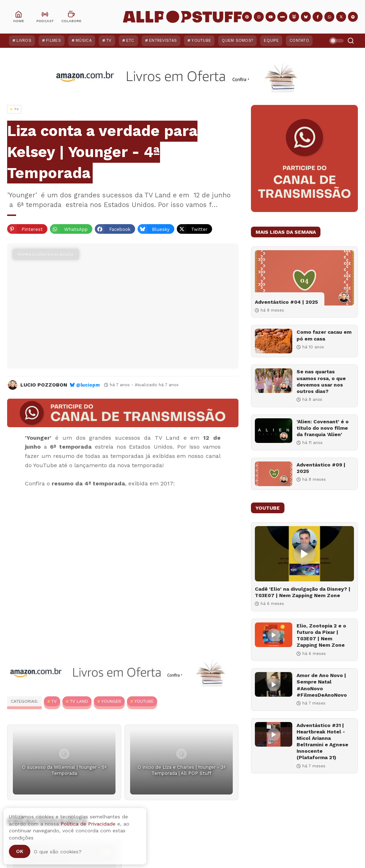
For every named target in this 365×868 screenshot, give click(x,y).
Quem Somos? (237, 41)
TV (109, 41)
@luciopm (88, 385)
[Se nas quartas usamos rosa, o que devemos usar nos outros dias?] (274, 381)
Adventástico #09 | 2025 (321, 468)
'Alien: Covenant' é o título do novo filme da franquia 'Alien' (323, 428)
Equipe (271, 41)
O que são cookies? (58, 852)
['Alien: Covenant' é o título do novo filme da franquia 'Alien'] (274, 431)
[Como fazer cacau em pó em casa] (274, 341)
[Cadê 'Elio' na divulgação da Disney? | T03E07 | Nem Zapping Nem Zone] (304, 554)
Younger (111, 701)
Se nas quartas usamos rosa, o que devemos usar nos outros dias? (321, 381)
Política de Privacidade (88, 824)
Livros (24, 41)
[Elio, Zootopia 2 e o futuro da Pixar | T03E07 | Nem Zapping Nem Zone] (274, 635)
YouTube (201, 41)
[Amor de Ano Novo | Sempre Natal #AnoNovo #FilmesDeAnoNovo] (274, 684)
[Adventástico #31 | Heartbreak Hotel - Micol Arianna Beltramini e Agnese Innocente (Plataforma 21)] (274, 734)
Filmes (53, 41)
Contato (299, 41)
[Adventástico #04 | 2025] (304, 278)
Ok (20, 851)
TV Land (79, 701)
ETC (130, 41)
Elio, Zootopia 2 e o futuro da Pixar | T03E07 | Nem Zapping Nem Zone (321, 635)
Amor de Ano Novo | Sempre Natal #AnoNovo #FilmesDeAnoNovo (322, 685)
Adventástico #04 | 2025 (286, 302)
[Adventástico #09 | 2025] (274, 474)
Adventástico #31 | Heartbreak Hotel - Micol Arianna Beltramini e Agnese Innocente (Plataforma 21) (322, 741)
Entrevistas (163, 41)
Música (84, 41)
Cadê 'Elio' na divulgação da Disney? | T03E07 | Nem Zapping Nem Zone (303, 592)
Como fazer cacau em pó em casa (324, 335)
